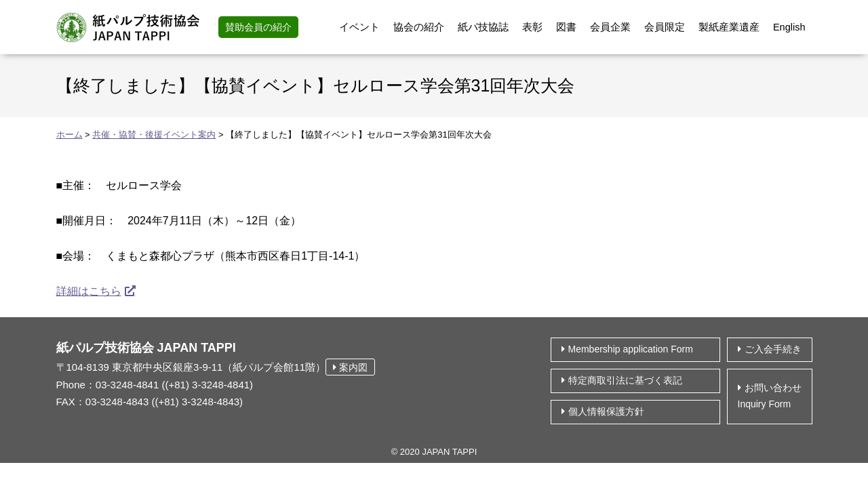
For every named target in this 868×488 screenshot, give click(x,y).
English (789, 27)
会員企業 (610, 27)
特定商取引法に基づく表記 (625, 380)
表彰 (532, 27)
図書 (566, 27)
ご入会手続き (773, 349)
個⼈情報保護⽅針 (606, 411)
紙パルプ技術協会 (136, 27)
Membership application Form (631, 349)
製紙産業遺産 (729, 27)
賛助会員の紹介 (258, 27)
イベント (359, 27)
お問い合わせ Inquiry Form (770, 396)
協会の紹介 (419, 27)
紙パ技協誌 (483, 27)
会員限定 (665, 27)
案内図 (350, 367)
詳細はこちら (89, 291)
